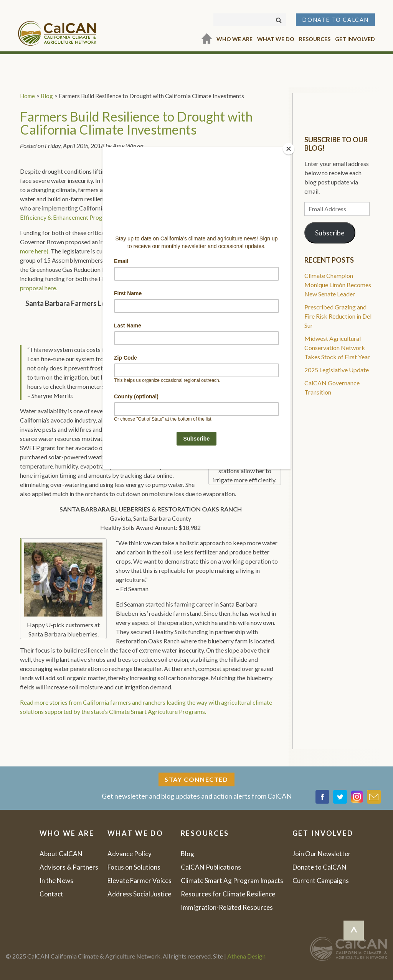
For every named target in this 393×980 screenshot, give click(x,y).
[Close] (289, 149)
